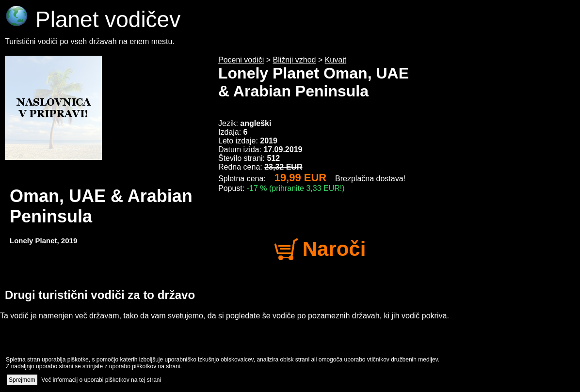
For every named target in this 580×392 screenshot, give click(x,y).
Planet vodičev (93, 19)
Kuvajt (336, 60)
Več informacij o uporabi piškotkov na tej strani (101, 380)
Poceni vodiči (241, 60)
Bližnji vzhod (295, 60)
